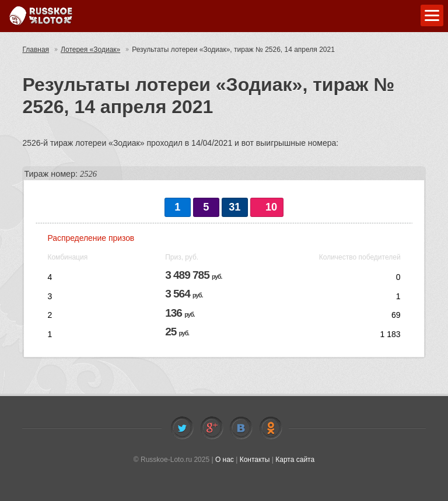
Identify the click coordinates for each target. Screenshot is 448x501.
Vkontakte (241, 428)
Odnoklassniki (271, 428)
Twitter (182, 428)
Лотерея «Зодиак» (90, 50)
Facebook (212, 428)
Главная (36, 50)
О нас (225, 460)
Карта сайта (295, 460)
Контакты (255, 460)
